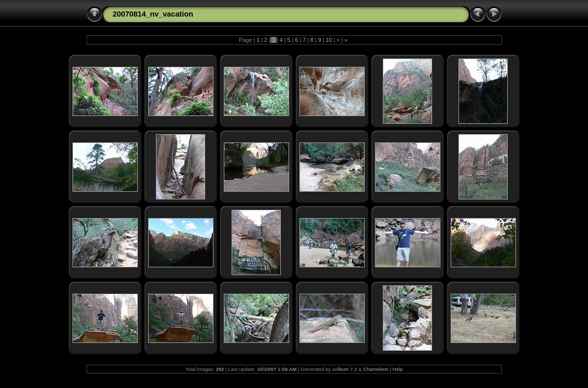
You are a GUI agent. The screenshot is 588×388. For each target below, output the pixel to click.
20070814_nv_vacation (153, 14)
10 (329, 40)
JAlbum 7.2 (345, 369)
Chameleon (376, 369)
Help (398, 369)
